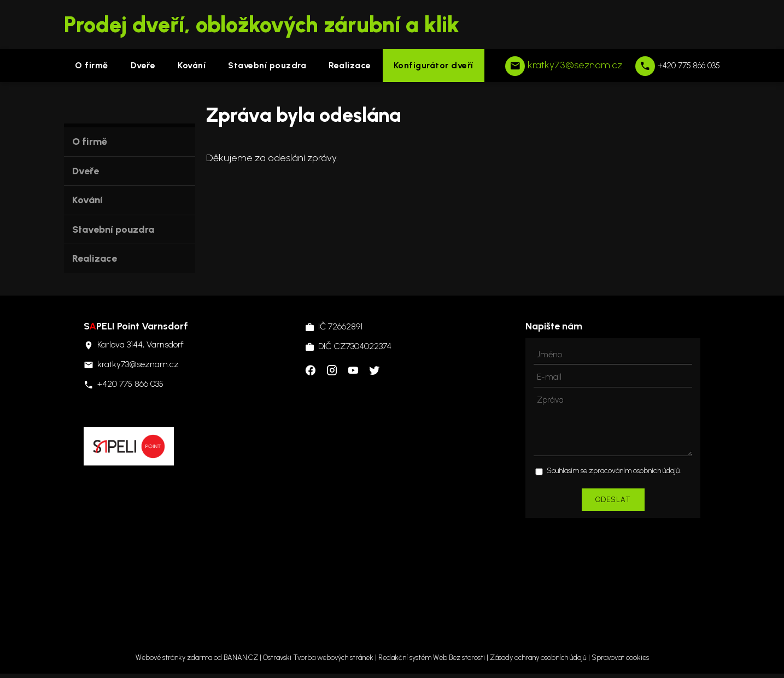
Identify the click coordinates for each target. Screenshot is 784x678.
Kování (192, 65)
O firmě (92, 65)
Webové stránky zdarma (174, 658)
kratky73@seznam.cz (575, 65)
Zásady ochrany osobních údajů (538, 658)
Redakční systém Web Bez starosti (432, 658)
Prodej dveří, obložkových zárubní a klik (262, 25)
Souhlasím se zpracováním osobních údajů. (614, 471)
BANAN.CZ (241, 658)
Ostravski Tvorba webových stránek (318, 658)
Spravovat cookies (620, 658)
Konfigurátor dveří (434, 65)
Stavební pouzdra (267, 65)
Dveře (143, 65)
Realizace (350, 65)
